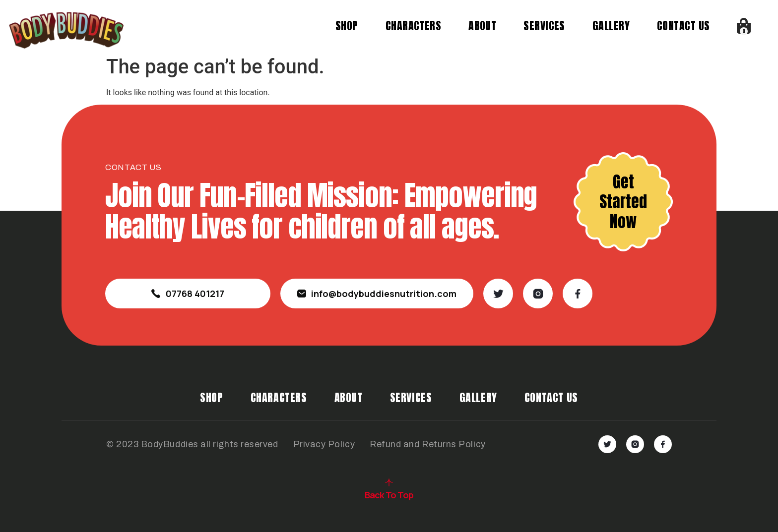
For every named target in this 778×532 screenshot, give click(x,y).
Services (545, 26)
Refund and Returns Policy (428, 444)
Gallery (612, 26)
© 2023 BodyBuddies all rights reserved (192, 444)
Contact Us (684, 26)
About (483, 26)
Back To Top (389, 495)
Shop (347, 26)
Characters (413, 26)
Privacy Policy (324, 444)
